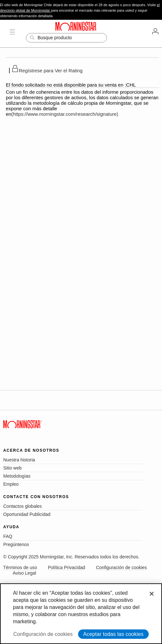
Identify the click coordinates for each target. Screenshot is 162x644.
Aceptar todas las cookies (113, 634)
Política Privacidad (67, 567)
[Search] (66, 38)
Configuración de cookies (121, 567)
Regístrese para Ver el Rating (51, 71)
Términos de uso (20, 567)
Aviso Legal (24, 573)
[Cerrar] (152, 594)
